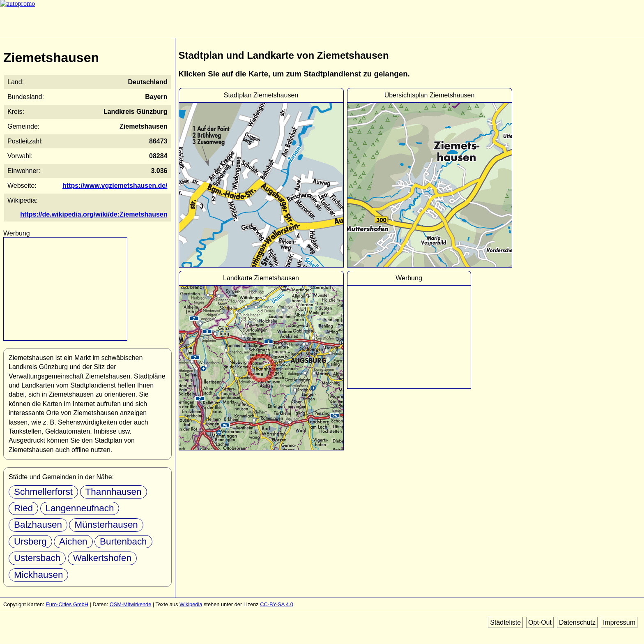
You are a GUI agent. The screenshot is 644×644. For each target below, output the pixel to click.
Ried (23, 508)
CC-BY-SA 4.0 (277, 604)
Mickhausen (38, 575)
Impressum (619, 622)
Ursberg (30, 541)
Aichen (73, 541)
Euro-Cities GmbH (67, 604)
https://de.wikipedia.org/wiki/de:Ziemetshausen (94, 214)
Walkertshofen (102, 558)
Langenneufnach (80, 508)
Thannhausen (114, 492)
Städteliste (505, 622)
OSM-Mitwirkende (131, 604)
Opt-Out (540, 622)
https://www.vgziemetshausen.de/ (115, 186)
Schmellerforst (43, 492)
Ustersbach (37, 558)
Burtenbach (123, 541)
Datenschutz (577, 622)
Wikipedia (191, 604)
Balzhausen (38, 525)
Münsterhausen (106, 525)
